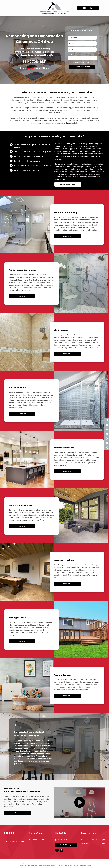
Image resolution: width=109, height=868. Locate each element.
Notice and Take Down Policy (65, 863)
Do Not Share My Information (37, 863)
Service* (71, 54)
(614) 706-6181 (35, 62)
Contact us (70, 123)
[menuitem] (16, 842)
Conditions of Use (51, 863)
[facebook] (57, 851)
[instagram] (61, 851)
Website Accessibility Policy (82, 863)
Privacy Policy (23, 863)
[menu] (5, 8)
